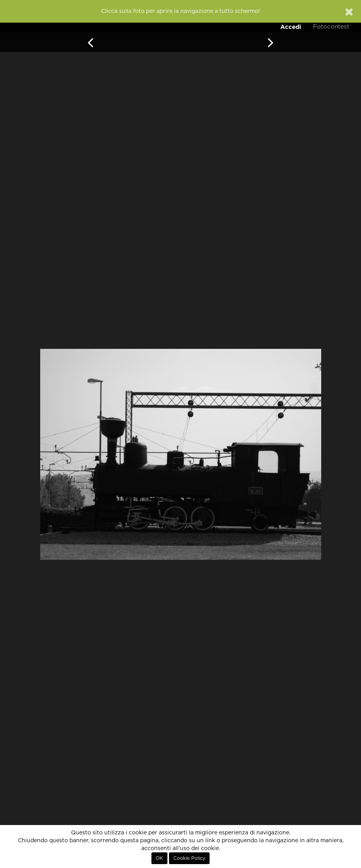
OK (159, 858)
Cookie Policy (189, 858)
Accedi (291, 27)
